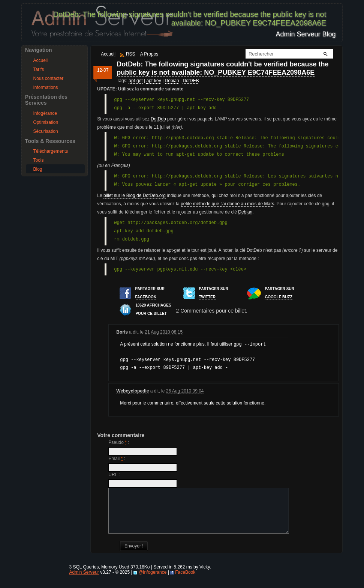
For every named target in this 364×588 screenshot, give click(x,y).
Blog (38, 169)
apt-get (136, 81)
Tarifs (39, 69)
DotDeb (158, 119)
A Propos (149, 54)
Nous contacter (49, 78)
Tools (39, 160)
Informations (46, 87)
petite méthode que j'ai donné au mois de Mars (227, 204)
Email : (117, 457)
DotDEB (191, 81)
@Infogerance (153, 580)
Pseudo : (119, 441)
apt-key (154, 81)
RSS (131, 54)
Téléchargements (51, 151)
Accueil (41, 60)
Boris (122, 332)
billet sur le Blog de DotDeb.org (135, 195)
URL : (114, 474)
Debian (172, 81)
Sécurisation (46, 131)
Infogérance (45, 113)
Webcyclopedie (133, 390)
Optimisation (46, 122)
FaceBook (185, 580)
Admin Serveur (84, 580)
